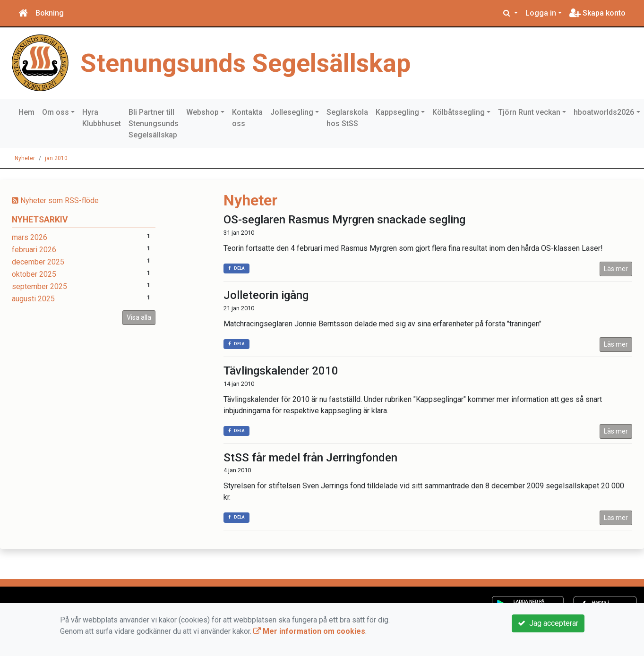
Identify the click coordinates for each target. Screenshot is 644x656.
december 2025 (38, 262)
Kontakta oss (247, 118)
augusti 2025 (33, 299)
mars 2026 (30, 237)
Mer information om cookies (309, 631)
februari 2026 (34, 250)
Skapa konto (597, 13)
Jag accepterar (548, 623)
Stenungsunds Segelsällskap (248, 63)
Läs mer (616, 269)
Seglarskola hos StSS (347, 118)
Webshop (202, 112)
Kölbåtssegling (459, 112)
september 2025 (39, 286)
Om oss (56, 112)
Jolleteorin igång (266, 295)
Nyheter (25, 158)
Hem (26, 112)
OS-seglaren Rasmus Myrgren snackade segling (344, 220)
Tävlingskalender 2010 (281, 371)
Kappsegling (397, 112)
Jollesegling (292, 112)
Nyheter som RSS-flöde (55, 200)
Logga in (541, 13)
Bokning (50, 13)
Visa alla (139, 317)
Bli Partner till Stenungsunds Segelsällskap (154, 124)
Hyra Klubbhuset (102, 118)
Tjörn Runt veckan (529, 112)
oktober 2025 (34, 274)
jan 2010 (56, 158)
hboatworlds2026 (604, 112)
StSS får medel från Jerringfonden (310, 458)
